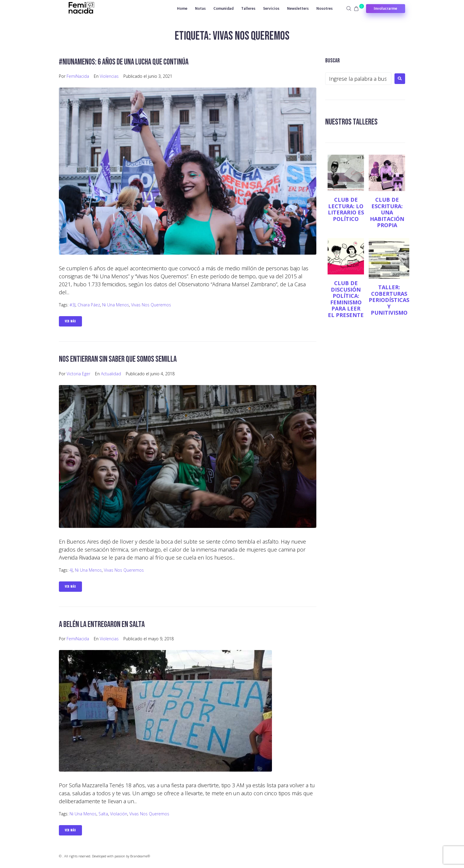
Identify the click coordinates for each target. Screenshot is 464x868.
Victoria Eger (78, 374)
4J (71, 570)
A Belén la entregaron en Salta (102, 624)
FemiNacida (78, 76)
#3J (72, 305)
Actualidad (111, 374)
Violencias (109, 76)
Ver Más (70, 321)
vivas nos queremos (151, 305)
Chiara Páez (89, 305)
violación (119, 814)
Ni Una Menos (116, 305)
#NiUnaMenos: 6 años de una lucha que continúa (124, 62)
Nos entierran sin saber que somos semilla (118, 359)
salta (103, 814)
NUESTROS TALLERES (351, 122)
